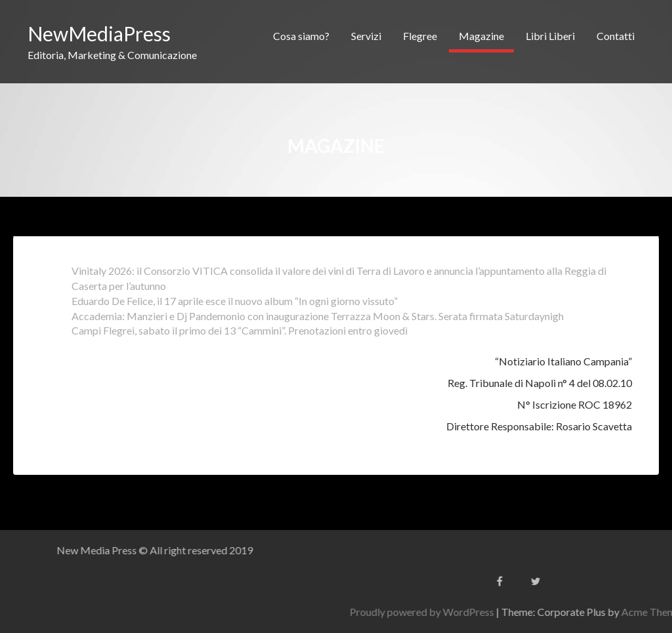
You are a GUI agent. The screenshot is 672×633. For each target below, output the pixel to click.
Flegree (420, 36)
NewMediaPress (99, 33)
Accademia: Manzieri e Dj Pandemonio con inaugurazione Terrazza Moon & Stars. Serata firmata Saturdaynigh (318, 316)
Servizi (366, 36)
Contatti (616, 36)
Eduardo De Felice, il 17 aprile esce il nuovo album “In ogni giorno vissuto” (235, 301)
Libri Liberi (550, 36)
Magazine (481, 36)
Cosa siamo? (301, 36)
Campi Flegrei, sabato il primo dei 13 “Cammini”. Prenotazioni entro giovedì (240, 330)
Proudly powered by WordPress (520, 612)
